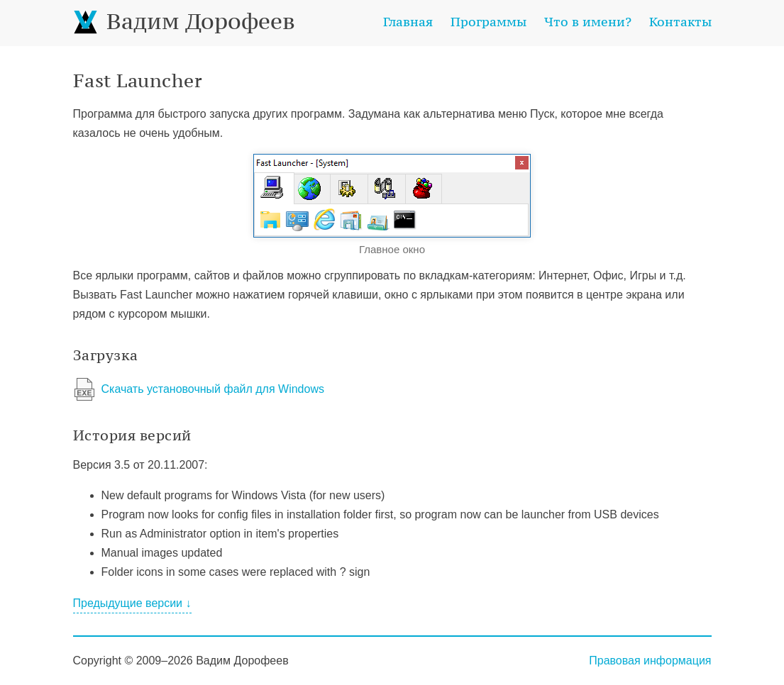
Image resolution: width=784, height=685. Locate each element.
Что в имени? (588, 22)
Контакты (680, 22)
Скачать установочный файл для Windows (213, 389)
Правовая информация (650, 661)
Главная (408, 22)
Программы (488, 22)
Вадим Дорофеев (184, 21)
